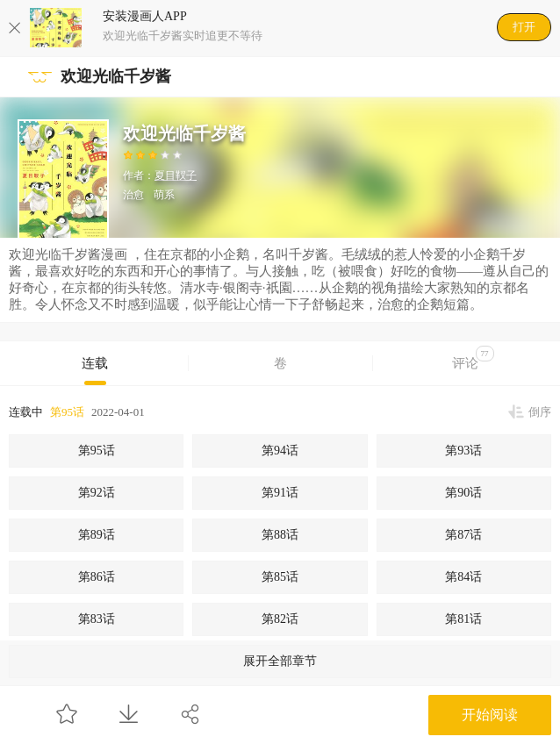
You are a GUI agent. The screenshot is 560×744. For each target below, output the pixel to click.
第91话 (280, 493)
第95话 (67, 412)
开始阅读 (490, 715)
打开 (524, 27)
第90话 (463, 493)
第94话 (280, 451)
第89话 (97, 535)
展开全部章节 (280, 661)
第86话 (97, 577)
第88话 (280, 535)
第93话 (463, 451)
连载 (95, 363)
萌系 (164, 195)
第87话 (463, 535)
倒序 (540, 412)
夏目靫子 (176, 175)
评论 (473, 358)
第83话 (97, 619)
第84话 (463, 577)
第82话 (280, 619)
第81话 (463, 619)
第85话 (280, 577)
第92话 (97, 493)
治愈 (133, 195)
